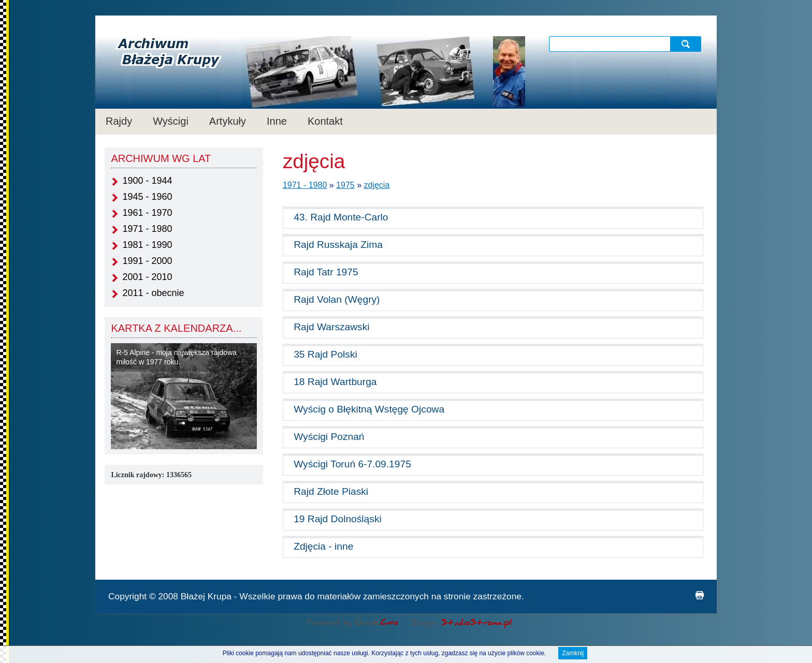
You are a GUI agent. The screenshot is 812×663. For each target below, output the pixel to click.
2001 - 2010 (147, 277)
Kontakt (325, 121)
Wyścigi (171, 121)
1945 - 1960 (147, 197)
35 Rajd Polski (325, 354)
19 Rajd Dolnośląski (338, 519)
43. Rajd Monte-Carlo (341, 217)
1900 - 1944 (147, 181)
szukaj (687, 44)
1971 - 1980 (147, 229)
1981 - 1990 (147, 245)
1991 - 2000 (147, 261)
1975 (345, 185)
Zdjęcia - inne (323, 546)
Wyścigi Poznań (329, 437)
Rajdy (119, 121)
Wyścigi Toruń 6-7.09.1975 (352, 464)
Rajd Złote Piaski (331, 491)
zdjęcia (377, 185)
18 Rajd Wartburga (335, 382)
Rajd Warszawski (331, 327)
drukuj (700, 595)
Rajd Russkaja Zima (338, 245)
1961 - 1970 (147, 213)
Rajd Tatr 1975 (326, 272)
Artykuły (228, 121)
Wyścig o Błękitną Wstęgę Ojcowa (369, 409)
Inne (277, 121)
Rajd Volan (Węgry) (337, 299)
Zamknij (573, 654)
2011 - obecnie (153, 293)
